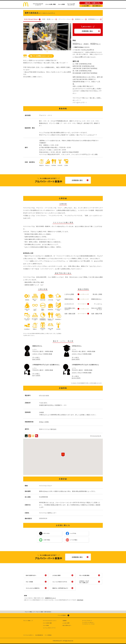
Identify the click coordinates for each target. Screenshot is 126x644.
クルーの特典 (61, 4)
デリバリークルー (65, 19)
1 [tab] (47, 52)
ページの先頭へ (62, 615)
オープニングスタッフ (87, 621)
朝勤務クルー (80, 19)
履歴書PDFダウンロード (51, 598)
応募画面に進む (88, 31)
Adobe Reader (80, 600)
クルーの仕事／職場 (50, 4)
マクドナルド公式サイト (29, 635)
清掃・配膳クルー (49, 19)
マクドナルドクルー (31, 19)
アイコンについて (96, 436)
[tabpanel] (47, 37)
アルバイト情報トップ (28, 621)
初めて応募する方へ (97, 6)
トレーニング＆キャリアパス (71, 4)
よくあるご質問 (85, 6)
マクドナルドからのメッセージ (38, 4)
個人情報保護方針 (39, 635)
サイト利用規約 (48, 635)
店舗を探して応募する (91, 3)
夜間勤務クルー (94, 19)
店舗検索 (65, 621)
